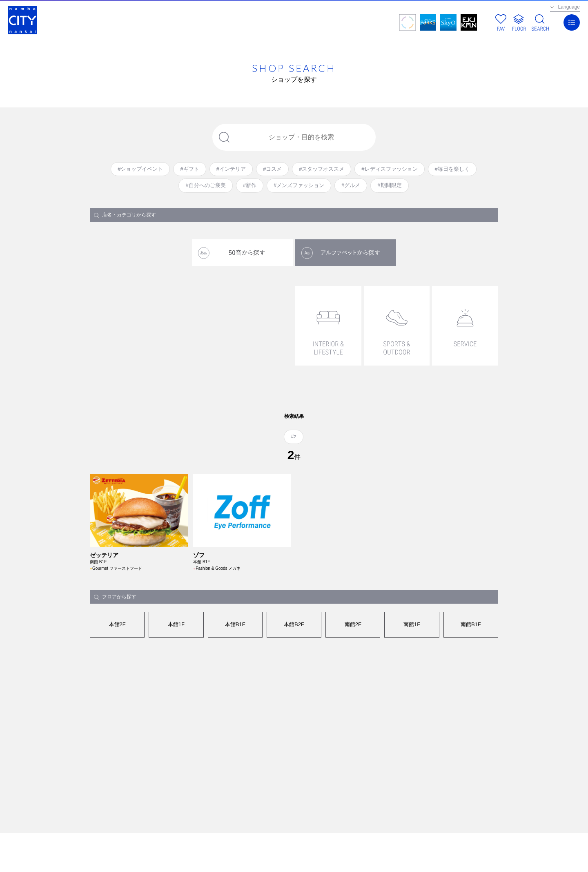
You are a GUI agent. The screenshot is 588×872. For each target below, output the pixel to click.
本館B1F (235, 624)
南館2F (353, 624)
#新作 (250, 185)
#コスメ (272, 169)
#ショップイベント (140, 169)
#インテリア (231, 169)
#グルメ (351, 185)
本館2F (117, 624)
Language (569, 7)
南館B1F (471, 624)
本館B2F (294, 624)
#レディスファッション (389, 169)
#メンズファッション (299, 185)
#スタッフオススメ (322, 169)
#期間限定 (389, 185)
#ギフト (189, 169)
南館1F (412, 624)
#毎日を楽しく (452, 169)
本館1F (176, 624)
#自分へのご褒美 (205, 185)
